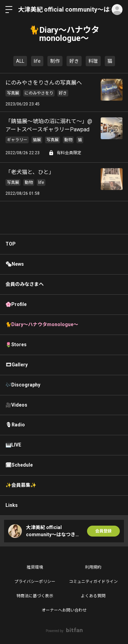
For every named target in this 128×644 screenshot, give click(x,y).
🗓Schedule (19, 465)
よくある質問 (93, 596)
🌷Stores (16, 345)
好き (74, 61)
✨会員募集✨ (21, 485)
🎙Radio (15, 425)
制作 (55, 61)
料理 (93, 61)
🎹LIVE (13, 445)
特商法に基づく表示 (35, 596)
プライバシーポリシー (35, 582)
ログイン (117, 10)
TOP (11, 244)
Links (12, 505)
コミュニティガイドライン (93, 582)
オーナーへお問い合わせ (64, 610)
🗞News (15, 264)
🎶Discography (23, 385)
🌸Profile (16, 304)
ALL (20, 61)
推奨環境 (35, 567)
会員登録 (103, 531)
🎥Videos (16, 405)
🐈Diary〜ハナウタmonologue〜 (42, 324)
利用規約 (93, 567)
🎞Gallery (17, 365)
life (37, 61)
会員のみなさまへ (25, 284)
